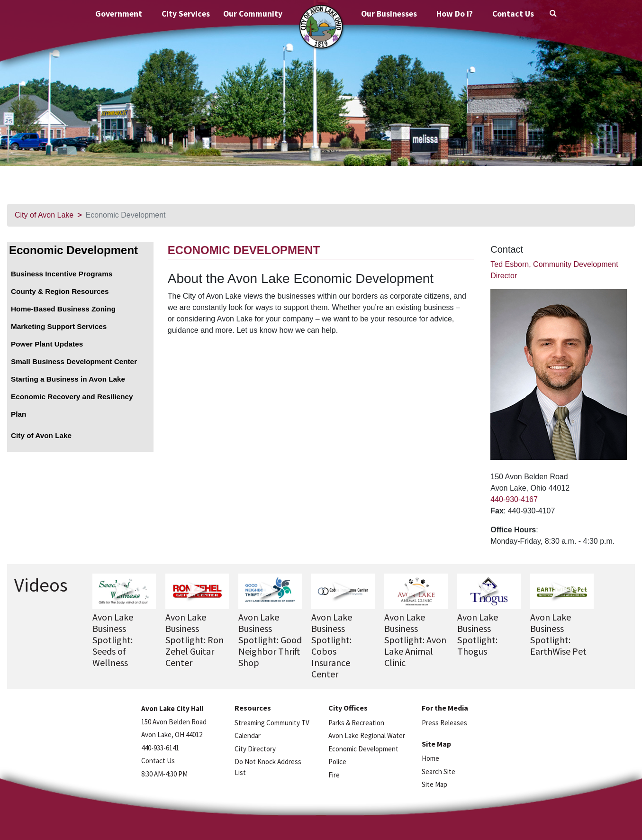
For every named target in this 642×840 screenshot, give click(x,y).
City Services (186, 14)
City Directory (255, 749)
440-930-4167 (514, 499)
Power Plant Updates (47, 344)
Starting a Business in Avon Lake (68, 379)
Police (337, 762)
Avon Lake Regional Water (367, 735)
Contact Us (513, 14)
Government (119, 14)
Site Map (434, 784)
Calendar (248, 735)
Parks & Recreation (356, 723)
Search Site (439, 772)
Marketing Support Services (59, 326)
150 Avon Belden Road (174, 722)
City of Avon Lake (44, 215)
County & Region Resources (60, 291)
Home (430, 758)
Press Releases (444, 723)
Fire (334, 775)
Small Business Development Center (74, 361)
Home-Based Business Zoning (63, 309)
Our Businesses (389, 14)
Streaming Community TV (272, 723)
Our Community (253, 14)
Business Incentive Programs (62, 274)
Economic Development (73, 250)
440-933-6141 (160, 748)
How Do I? (455, 14)
